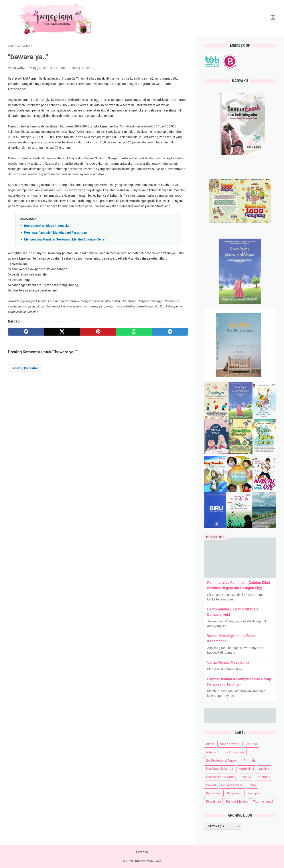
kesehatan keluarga (220, 769)
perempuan (254, 793)
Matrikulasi (246, 769)
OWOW (247, 777)
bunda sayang (229, 744)
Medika (264, 769)
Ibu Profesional (234, 752)
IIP (244, 760)
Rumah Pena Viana (148, 861)
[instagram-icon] (273, 18)
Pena (252, 785)
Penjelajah (234, 793)
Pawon (211, 785)
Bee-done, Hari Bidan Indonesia (46, 226)
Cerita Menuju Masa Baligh (229, 662)
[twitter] (62, 332)
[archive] (222, 826)
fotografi (212, 752)
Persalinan (213, 802)
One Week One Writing (221, 777)
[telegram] (170, 332)
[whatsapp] (134, 332)
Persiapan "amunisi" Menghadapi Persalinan (55, 233)
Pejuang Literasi (232, 785)
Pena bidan (214, 793)
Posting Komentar (82, 68)
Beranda (142, 852)
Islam (254, 760)
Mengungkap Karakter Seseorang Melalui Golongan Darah (65, 239)
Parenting (263, 777)
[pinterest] (98, 332)
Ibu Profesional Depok (221, 760)
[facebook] (26, 332)
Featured (251, 744)
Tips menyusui (263, 802)
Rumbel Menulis (237, 802)
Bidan (210, 744)
